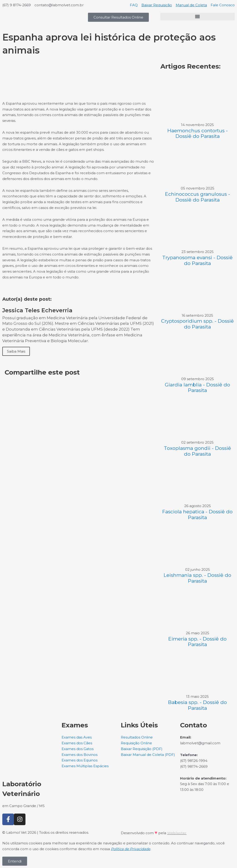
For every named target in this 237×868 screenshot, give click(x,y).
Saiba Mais (16, 351)
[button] (198, 17)
